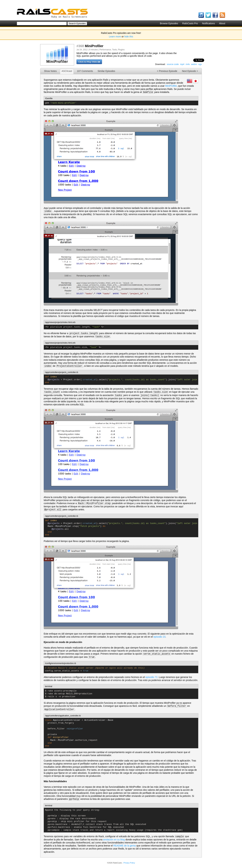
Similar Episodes (106, 71)
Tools (114, 50)
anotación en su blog (114, 840)
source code (173, 64)
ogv (200, 64)
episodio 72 (151, 677)
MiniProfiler (171, 86)
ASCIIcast (67, 71)
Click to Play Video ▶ (89, 62)
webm (194, 64)
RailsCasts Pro (190, 23)
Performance (105, 50)
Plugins (121, 50)
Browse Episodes (169, 23)
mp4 (182, 64)
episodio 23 (159, 637)
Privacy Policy (129, 863)
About (222, 23)
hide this (129, 37)
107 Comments (85, 71)
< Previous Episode (167, 71)
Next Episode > (190, 71)
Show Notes (50, 71)
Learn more (115, 37)
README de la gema (125, 846)
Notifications (208, 23)
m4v (188, 64)
